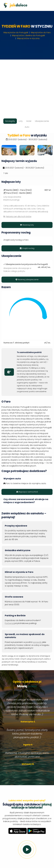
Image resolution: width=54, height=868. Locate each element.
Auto (27, 127)
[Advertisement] (27, 86)
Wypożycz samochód (27, 492)
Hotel (29, 121)
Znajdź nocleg (27, 248)
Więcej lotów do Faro (41, 33)
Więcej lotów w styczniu (28, 38)
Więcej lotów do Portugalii (16, 33)
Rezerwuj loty (27, 225)
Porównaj (9, 623)
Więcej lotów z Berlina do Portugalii (28, 35)
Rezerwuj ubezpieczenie (27, 280)
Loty (21, 121)
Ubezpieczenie (42, 121)
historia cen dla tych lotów (19, 217)
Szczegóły (10, 121)
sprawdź (37, 642)
